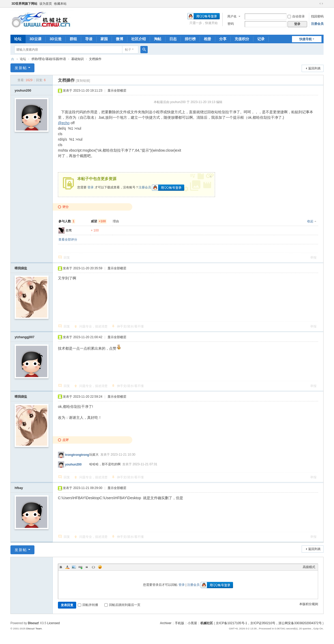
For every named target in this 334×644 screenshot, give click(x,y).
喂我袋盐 (21, 268)
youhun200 (23, 91)
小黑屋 (192, 623)
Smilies (100, 567)
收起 (310, 221)
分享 (223, 39)
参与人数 (67, 221)
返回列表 (314, 68)
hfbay (19, 488)
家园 (104, 39)
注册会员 (317, 24)
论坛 (18, 39)
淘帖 (158, 39)
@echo (64, 123)
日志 (173, 39)
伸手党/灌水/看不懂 (130, 326)
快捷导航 (306, 39)
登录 (91, 187)
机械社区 (13, 59)
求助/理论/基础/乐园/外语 (49, 59)
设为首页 (46, 4)
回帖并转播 (88, 605)
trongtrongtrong (77, 455)
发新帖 (21, 68)
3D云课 (35, 39)
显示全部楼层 (117, 91)
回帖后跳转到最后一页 (122, 605)
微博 (120, 39)
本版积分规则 (309, 604)
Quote (87, 567)
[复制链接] (83, 81)
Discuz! (34, 623)
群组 (73, 39)
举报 (313, 258)
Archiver (166, 623)
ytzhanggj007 (25, 337)
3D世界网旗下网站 (24, 4)
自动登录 (296, 16)
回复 (67, 258)
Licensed (53, 623)
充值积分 (242, 39)
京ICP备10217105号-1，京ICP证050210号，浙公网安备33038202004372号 (269, 623)
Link (80, 567)
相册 (207, 39)
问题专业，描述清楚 (93, 326)
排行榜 (190, 39)
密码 (231, 24)
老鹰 (69, 230)
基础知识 (77, 59)
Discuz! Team (34, 628)
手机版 (180, 623)
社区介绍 (139, 39)
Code (93, 567)
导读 (89, 39)
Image (74, 567)
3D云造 (56, 39)
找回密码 (317, 16)
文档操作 (95, 59)
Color (67, 567)
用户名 (232, 16)
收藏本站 (60, 4)
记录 (261, 39)
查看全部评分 (68, 240)
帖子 (128, 50)
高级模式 (309, 567)
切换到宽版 (321, 4)
